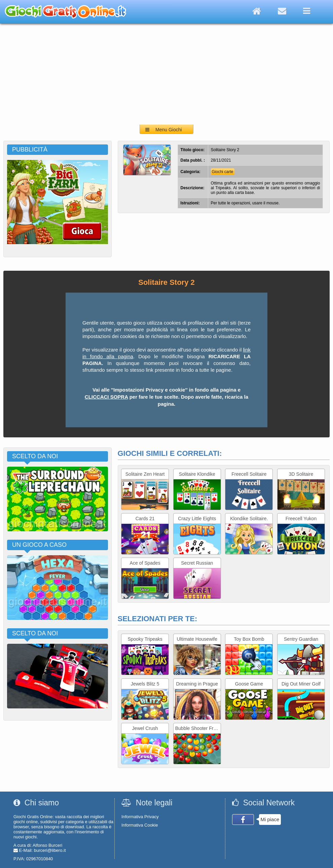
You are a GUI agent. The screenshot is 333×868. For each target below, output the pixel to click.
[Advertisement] (166, 74)
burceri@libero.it (50, 850)
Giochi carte (223, 172)
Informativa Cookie (140, 825)
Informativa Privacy (140, 817)
